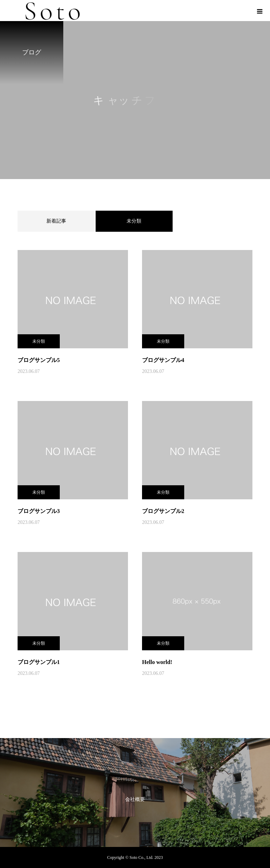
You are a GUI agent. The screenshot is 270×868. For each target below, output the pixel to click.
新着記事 (56, 221)
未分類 (39, 341)
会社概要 (135, 799)
